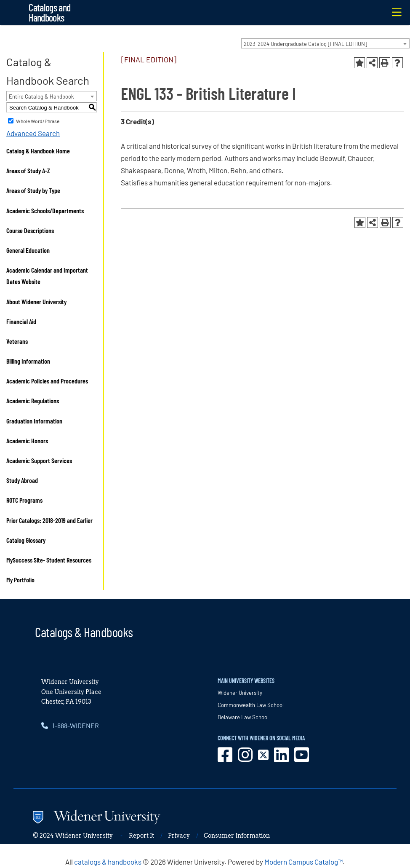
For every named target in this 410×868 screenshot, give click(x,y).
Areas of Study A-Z (28, 170)
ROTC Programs (24, 500)
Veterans (17, 341)
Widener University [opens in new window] (240, 693)
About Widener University (36, 301)
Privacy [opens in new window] (179, 836)
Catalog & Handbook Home (38, 151)
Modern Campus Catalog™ (304, 862)
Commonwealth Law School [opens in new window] (251, 705)
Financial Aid (21, 321)
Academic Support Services (39, 460)
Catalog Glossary (26, 540)
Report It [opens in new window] (141, 836)
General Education (28, 250)
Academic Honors (27, 441)
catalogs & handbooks (108, 862)
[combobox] (325, 43)
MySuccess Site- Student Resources (49, 560)
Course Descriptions (30, 230)
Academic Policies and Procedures (47, 381)
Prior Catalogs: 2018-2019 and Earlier (49, 520)
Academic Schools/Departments (45, 210)
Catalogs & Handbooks (84, 632)
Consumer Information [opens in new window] (237, 836)
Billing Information (28, 361)
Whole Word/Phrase (38, 121)
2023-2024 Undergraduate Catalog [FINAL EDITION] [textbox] (305, 44)
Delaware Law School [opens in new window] (243, 717)
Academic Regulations (33, 401)
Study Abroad (22, 480)
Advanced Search (33, 133)
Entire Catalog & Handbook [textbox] (41, 96)
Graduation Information (34, 421)
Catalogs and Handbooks (49, 12)
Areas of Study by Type (33, 190)
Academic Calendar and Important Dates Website (47, 276)
